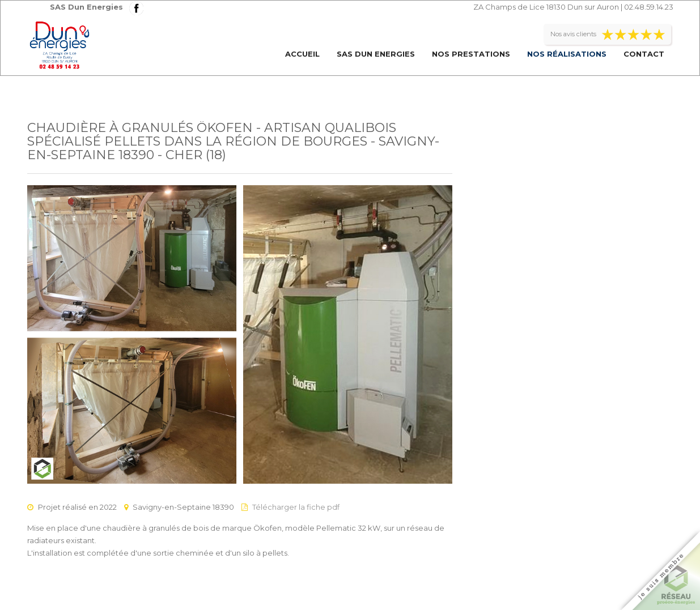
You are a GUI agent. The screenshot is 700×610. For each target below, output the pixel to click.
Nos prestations (471, 54)
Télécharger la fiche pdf (296, 507)
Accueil (302, 54)
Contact (644, 54)
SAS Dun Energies (376, 54)
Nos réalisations (567, 54)
